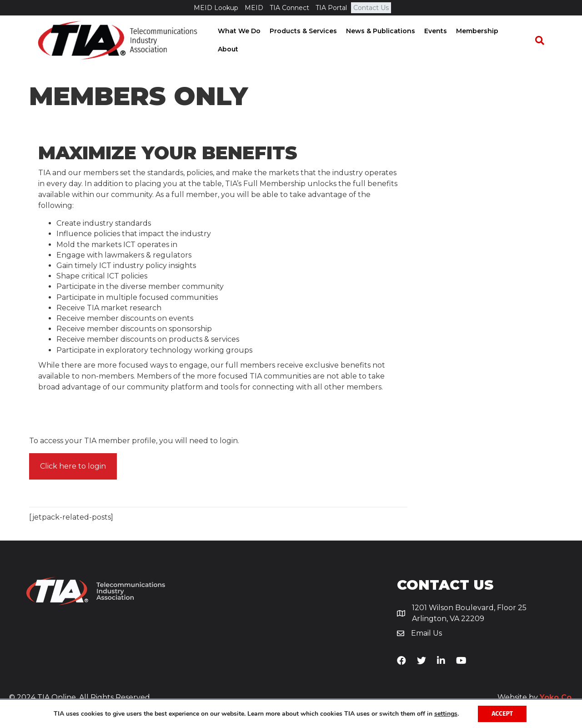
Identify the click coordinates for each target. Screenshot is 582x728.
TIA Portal (331, 8)
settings (446, 714)
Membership (479, 40)
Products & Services (306, 40)
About (520, 40)
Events (438, 40)
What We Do (241, 40)
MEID (254, 8)
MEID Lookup (216, 8)
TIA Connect (289, 8)
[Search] (544, 41)
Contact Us (371, 8)
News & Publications (383, 40)
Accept (502, 714)
